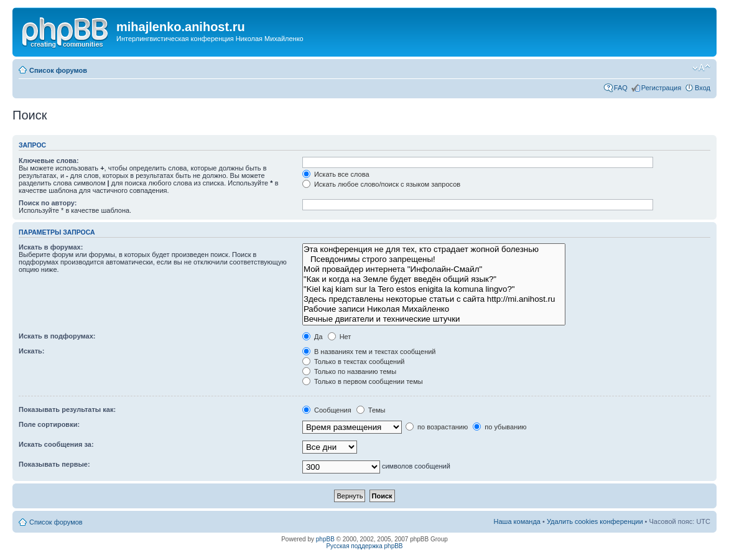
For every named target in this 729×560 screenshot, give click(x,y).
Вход (703, 88)
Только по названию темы (349, 371)
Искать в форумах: (51, 247)
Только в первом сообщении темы (363, 381)
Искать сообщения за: (56, 444)
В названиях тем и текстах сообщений (369, 352)
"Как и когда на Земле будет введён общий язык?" (434, 279)
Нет (340, 337)
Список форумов (58, 70)
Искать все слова (336, 174)
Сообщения (327, 410)
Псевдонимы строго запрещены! (434, 259)
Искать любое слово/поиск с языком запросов (381, 184)
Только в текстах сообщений (354, 362)
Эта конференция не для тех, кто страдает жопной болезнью (434, 250)
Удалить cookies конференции (595, 521)
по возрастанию (437, 427)
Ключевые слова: (49, 161)
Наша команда (517, 521)
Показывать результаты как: (67, 409)
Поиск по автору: (48, 203)
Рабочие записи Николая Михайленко (434, 309)
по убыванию (499, 427)
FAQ (621, 88)
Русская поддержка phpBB (364, 546)
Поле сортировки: (49, 424)
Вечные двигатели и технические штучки (434, 319)
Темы (371, 410)
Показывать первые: (54, 464)
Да (313, 337)
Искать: (31, 351)
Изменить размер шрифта (701, 68)
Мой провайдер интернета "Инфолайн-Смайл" (434, 269)
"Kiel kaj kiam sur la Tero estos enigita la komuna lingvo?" (434, 289)
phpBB (325, 539)
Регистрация (661, 88)
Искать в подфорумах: (57, 336)
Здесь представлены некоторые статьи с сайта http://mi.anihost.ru (434, 299)
